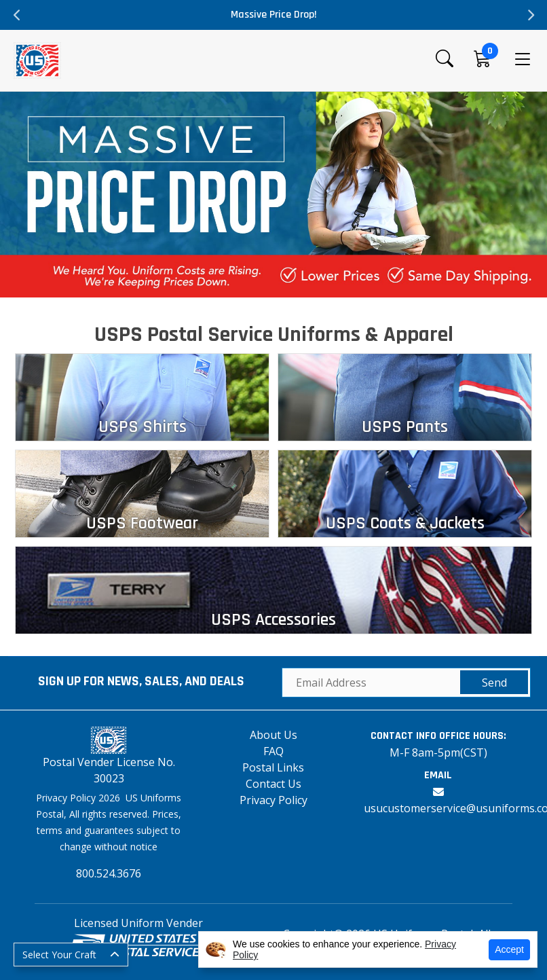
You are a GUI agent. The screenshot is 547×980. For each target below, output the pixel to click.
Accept (509, 949)
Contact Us (273, 784)
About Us (273, 735)
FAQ (273, 751)
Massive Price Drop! (274, 15)
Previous (17, 15)
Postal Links (273, 767)
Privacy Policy (273, 800)
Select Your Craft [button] (59, 955)
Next (530, 15)
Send (494, 683)
